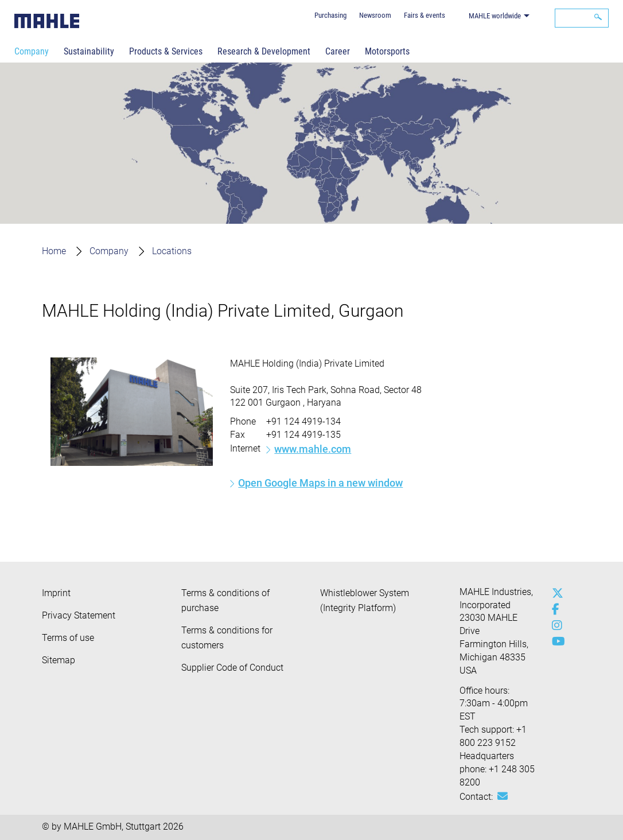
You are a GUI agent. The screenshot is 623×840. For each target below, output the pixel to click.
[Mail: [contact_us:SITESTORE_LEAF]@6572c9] (503, 796)
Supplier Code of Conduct (232, 668)
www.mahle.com (313, 449)
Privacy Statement (79, 615)
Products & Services (166, 51)
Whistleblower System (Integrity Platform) (365, 600)
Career (338, 51)
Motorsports (387, 51)
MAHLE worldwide (495, 16)
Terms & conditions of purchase (225, 600)
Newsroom (375, 15)
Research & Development (264, 51)
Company (32, 51)
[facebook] (555, 609)
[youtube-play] (555, 641)
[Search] (582, 18)
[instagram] (555, 625)
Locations (172, 251)
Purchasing (330, 15)
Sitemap (59, 660)
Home (54, 251)
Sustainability (89, 51)
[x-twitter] (555, 593)
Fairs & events (425, 15)
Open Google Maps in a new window (320, 483)
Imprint (56, 593)
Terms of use (68, 638)
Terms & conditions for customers (227, 638)
